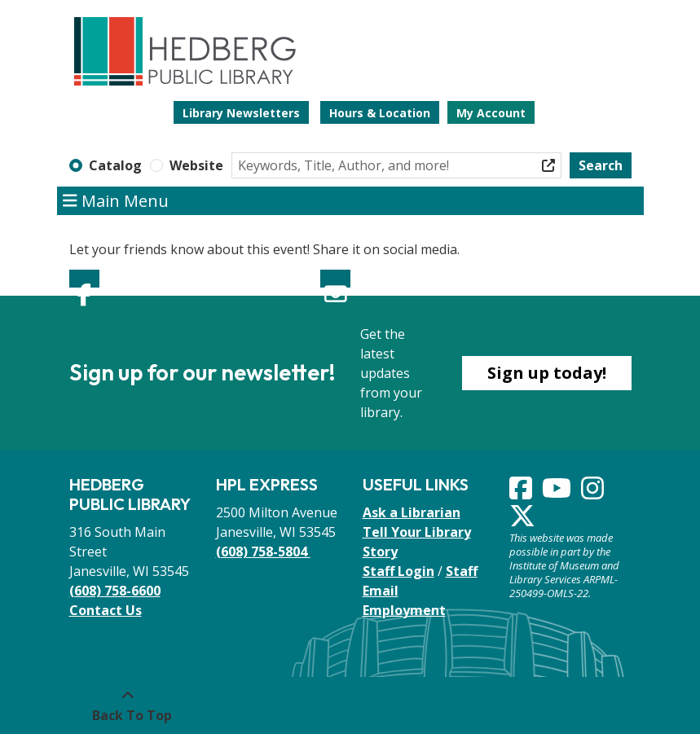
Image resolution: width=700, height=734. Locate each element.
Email (335, 279)
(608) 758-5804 (263, 552)
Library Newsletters (241, 113)
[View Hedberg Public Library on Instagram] (594, 493)
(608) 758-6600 (115, 591)
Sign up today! (547, 373)
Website (196, 165)
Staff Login (398, 571)
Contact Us (106, 610)
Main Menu (116, 201)
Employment (404, 610)
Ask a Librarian (412, 512)
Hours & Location (380, 113)
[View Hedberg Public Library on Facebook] (522, 493)
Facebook (84, 279)
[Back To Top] (128, 705)
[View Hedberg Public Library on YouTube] (558, 493)
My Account (491, 113)
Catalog (115, 165)
